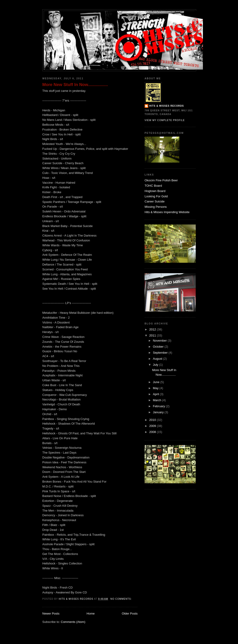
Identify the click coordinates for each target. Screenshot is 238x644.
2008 (153, 432)
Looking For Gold (156, 196)
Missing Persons (156, 207)
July (156, 365)
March (158, 400)
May (156, 388)
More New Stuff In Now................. (75, 85)
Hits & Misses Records (167, 106)
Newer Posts (51, 614)
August (158, 359)
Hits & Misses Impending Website (167, 212)
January (159, 412)
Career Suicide (155, 201)
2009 (153, 426)
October (159, 347)
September (161, 353)
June (157, 382)
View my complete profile (165, 120)
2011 (153, 335)
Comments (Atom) (73, 622)
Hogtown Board (155, 191)
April (156, 394)
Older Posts (130, 614)
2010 (153, 420)
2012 (153, 329)
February (159, 406)
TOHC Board (153, 186)
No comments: (122, 599)
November (160, 341)
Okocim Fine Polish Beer (161, 180)
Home (91, 614)
